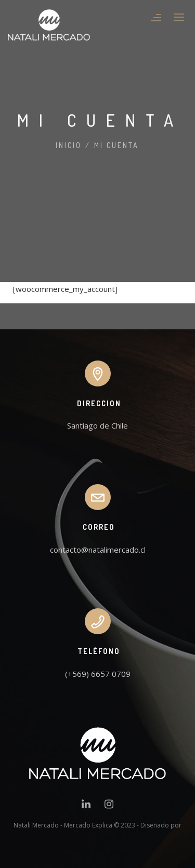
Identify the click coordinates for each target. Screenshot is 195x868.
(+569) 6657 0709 (98, 674)
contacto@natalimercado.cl (98, 550)
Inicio (69, 145)
